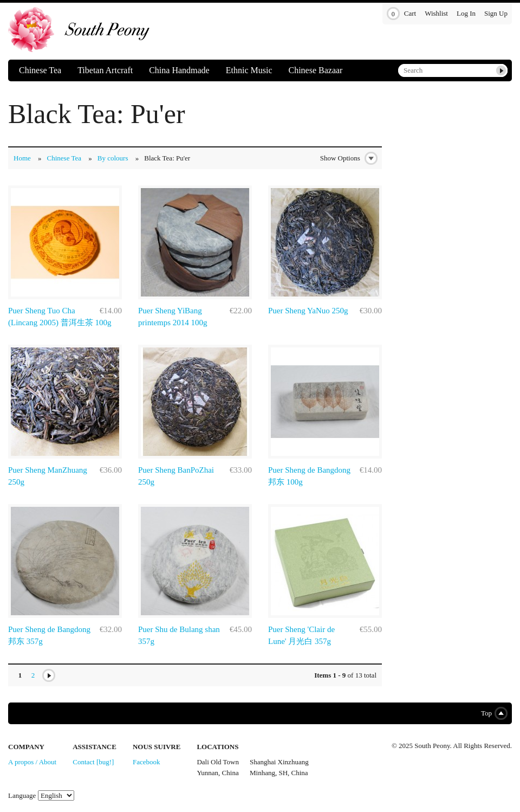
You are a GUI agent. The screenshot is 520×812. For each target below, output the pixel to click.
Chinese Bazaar (315, 70)
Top (492, 713)
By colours (113, 158)
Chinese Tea (40, 70)
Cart (401, 14)
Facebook (147, 762)
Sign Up (496, 13)
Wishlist (436, 13)
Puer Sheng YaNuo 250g (308, 311)
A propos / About (32, 762)
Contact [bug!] (93, 762)
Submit (501, 70)
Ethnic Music (249, 70)
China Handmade (179, 70)
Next (49, 675)
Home (22, 158)
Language (22, 795)
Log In (466, 13)
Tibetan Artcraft (105, 70)
